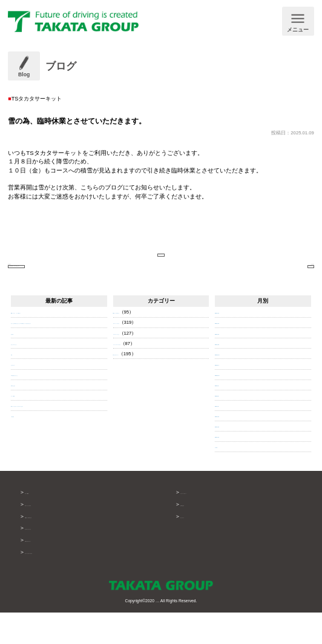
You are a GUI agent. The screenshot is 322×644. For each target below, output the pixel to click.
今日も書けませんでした (38, 414)
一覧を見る (23, 455)
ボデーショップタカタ (137, 355)
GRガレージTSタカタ (51, 548)
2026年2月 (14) (231, 365)
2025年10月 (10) (232, 406)
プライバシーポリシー (208, 524)
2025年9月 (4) (230, 417)
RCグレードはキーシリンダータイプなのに (58, 445)
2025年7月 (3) (230, 437)
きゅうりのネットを (33, 382)
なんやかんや (25, 403)
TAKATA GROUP (157, 632)
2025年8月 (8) (230, 427)
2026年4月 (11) (231, 345)
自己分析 (21, 372)
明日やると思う (28, 424)
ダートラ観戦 (25, 434)
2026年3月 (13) (231, 355)
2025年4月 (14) (231, 469)
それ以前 (225, 479)
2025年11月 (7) (231, 396)
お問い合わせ (197, 536)
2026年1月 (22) (231, 376)
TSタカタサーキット (136, 386)
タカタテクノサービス (137, 365)
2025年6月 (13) (231, 448)
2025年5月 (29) (231, 458)
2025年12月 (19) (232, 386)
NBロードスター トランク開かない (51, 345)
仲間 (16, 393)
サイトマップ (197, 548)
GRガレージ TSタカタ (137, 345)
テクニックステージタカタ (142, 376)
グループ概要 (41, 524)
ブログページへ (161, 258)
